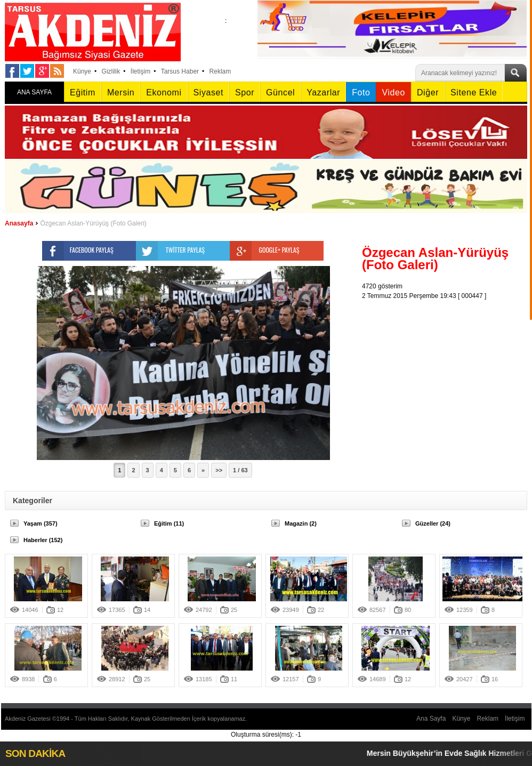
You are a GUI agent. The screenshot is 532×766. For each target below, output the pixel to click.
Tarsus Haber (180, 71)
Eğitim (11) (169, 523)
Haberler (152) (43, 540)
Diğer (428, 92)
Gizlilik (111, 71)
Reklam (220, 71)
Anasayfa (19, 223)
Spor (245, 92)
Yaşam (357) (41, 523)
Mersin (121, 92)
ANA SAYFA (34, 92)
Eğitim (83, 92)
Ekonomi (164, 92)
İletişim (140, 71)
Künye (82, 71)
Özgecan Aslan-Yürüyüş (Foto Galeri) (93, 223)
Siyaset (208, 92)
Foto (361, 92)
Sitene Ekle (474, 92)
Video (393, 92)
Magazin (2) (301, 523)
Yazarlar (323, 92)
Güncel (280, 92)
